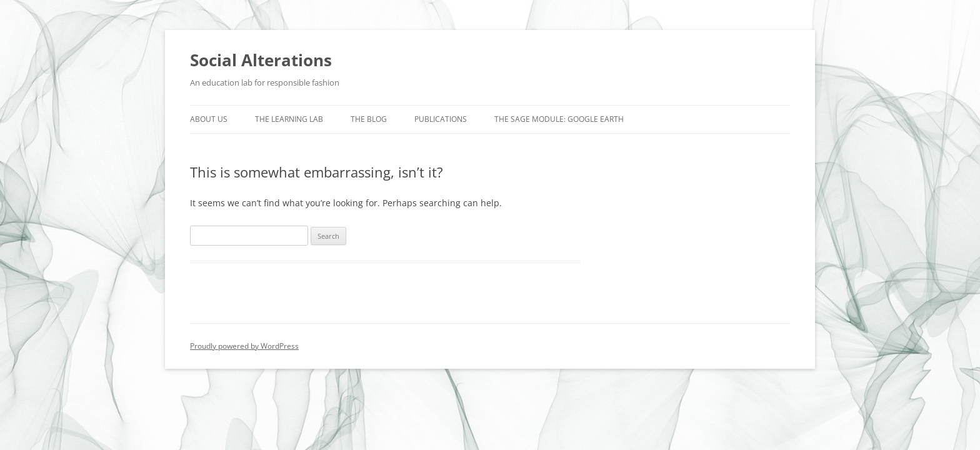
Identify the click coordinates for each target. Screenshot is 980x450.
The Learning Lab (289, 119)
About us (209, 119)
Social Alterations (261, 60)
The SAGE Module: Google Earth (559, 119)
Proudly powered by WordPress (244, 346)
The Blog (369, 119)
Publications (441, 119)
